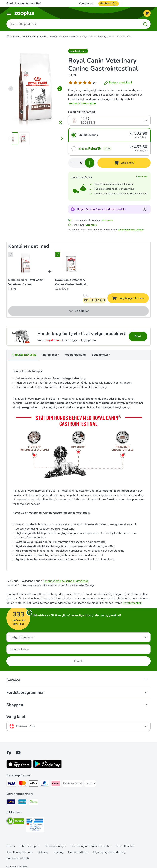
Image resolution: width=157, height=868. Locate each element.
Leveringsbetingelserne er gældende (66, 581)
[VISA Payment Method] (11, 784)
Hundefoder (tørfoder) (34, 37)
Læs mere (142, 177)
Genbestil (109, 4)
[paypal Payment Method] (45, 784)
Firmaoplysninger (55, 846)
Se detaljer (79, 311)
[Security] (15, 822)
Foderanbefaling (75, 355)
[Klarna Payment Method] (56, 784)
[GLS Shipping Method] (11, 803)
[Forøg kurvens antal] (90, 163)
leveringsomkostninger (131, 230)
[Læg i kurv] (124, 163)
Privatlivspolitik (132, 603)
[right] (60, 89)
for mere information (82, 103)
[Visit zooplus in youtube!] (18, 753)
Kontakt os (86, 4)
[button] (78, 51)
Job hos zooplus (30, 846)
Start (138, 336)
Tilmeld (78, 661)
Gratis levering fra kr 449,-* (24, 3)
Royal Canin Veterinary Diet (64, 37)
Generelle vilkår (125, 846)
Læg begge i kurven (131, 299)
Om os (11, 846)
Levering (58, 852)
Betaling (43, 852)
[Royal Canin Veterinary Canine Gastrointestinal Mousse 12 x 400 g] (73, 263)
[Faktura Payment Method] (90, 783)
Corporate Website (18, 858)
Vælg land (16, 717)
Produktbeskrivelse (24, 355)
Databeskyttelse (78, 852)
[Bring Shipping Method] (33, 803)
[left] (11, 89)
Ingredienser (51, 355)
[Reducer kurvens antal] (73, 163)
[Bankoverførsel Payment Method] (73, 783)
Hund (16, 37)
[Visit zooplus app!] (19, 767)
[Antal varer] (81, 163)
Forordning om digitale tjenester (91, 846)
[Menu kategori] (9, 13)
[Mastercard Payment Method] (22, 784)
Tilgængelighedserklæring (109, 852)
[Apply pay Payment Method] (33, 784)
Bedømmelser (101, 355)
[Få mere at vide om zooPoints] (145, 209)
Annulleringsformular (20, 852)
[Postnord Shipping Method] (22, 803)
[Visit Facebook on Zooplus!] (9, 753)
